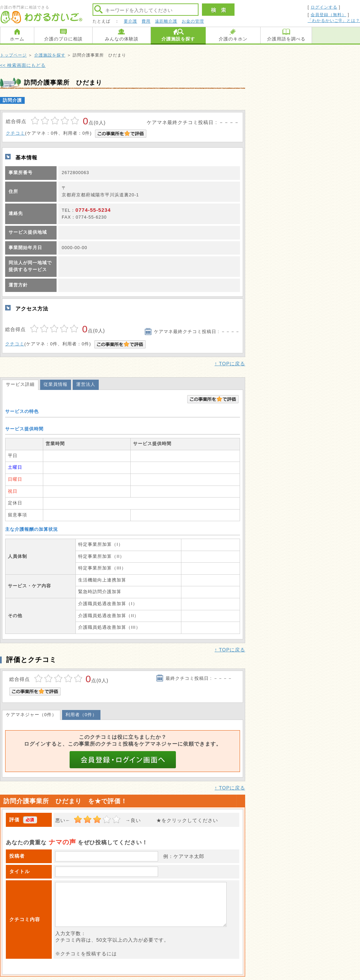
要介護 (130, 21)
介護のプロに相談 (63, 39)
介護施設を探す (178, 39)
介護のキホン (233, 39)
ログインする (324, 7)
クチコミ (15, 133)
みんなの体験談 (122, 39)
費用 (146, 21)
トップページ (13, 55)
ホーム (17, 39)
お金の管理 (193, 21)
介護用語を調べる (286, 39)
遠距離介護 (166, 21)
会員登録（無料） (328, 15)
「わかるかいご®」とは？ (334, 21)
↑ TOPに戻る (230, 364)
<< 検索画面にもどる (23, 65)
